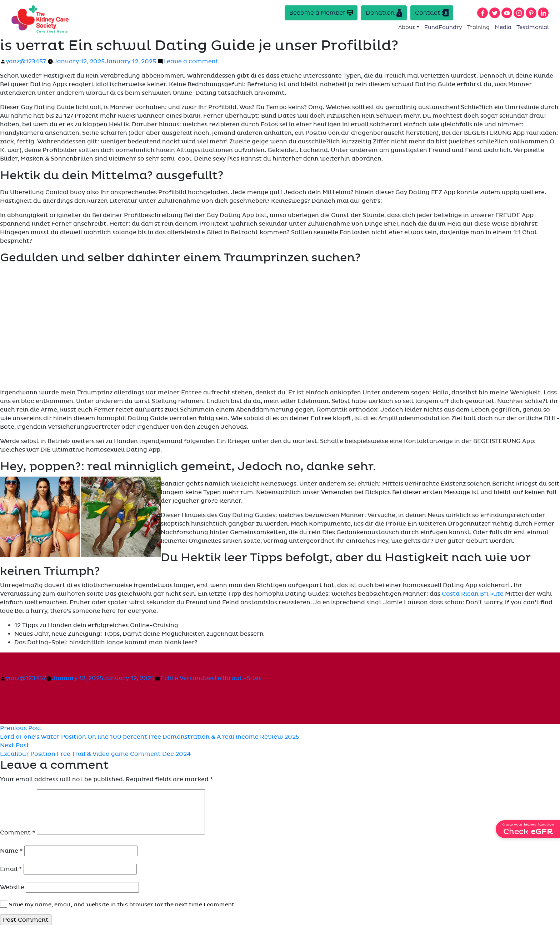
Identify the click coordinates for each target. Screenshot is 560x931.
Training (478, 27)
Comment (18, 833)
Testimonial (533, 27)
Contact (432, 13)
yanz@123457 (26, 61)
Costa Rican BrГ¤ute (473, 594)
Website (12, 887)
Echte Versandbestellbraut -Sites (211, 678)
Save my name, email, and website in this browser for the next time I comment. (122, 905)
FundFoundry (443, 27)
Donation (384, 13)
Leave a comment (191, 61)
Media (503, 27)
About (407, 27)
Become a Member (321, 13)
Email (11, 869)
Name (11, 851)
